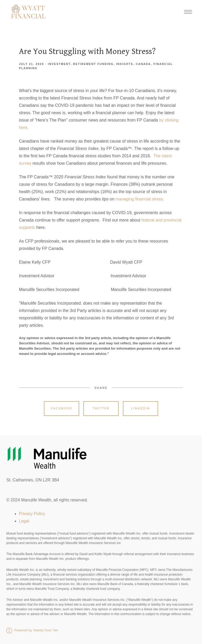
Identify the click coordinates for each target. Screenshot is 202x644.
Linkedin (141, 408)
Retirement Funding (93, 64)
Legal (24, 521)
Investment (59, 64)
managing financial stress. (140, 199)
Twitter (101, 408)
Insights (125, 64)
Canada (143, 64)
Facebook (62, 408)
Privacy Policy (32, 514)
